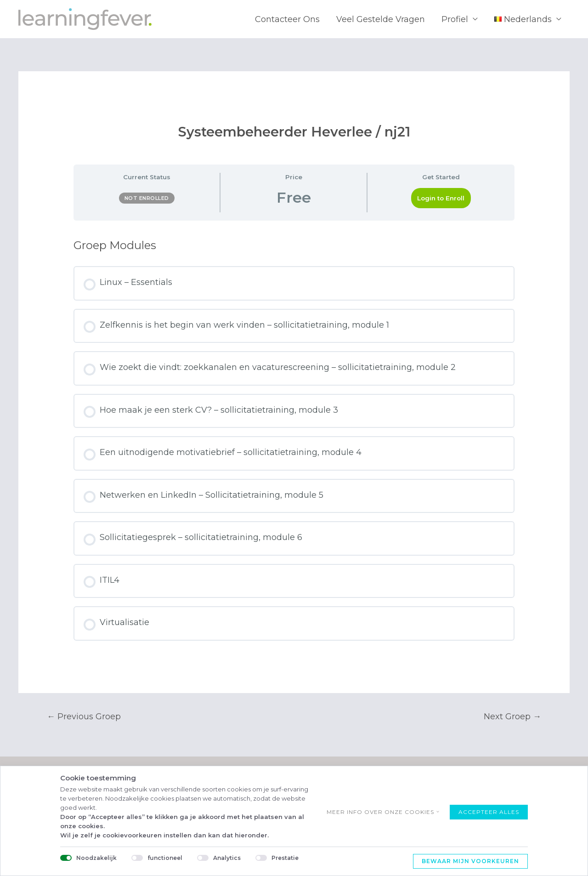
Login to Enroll (441, 198)
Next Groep (512, 717)
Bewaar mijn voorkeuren (470, 861)
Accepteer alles (489, 812)
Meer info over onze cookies (380, 812)
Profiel (455, 19)
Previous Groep (84, 717)
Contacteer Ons (287, 19)
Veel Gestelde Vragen (381, 19)
